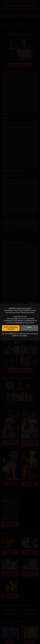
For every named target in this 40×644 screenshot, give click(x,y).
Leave (29, 327)
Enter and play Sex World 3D (11, 328)
